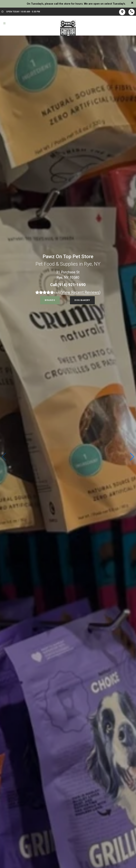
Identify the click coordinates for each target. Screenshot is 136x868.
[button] (132, 457)
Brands (50, 300)
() (81, 292)
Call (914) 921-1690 (68, 285)
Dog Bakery (82, 300)
